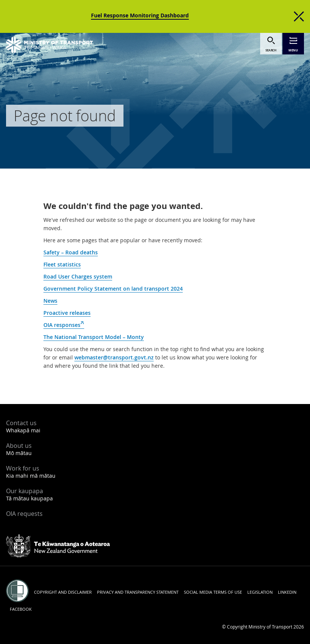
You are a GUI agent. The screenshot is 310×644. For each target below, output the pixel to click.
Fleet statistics (62, 264)
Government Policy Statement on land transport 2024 (113, 289)
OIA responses (64, 325)
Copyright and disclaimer (63, 592)
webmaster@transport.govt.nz (114, 357)
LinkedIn (287, 592)
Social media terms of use (213, 592)
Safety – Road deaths (71, 252)
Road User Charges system (78, 276)
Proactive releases (67, 313)
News (50, 301)
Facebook (21, 609)
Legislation (260, 592)
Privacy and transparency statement (138, 592)
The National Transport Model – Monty (94, 337)
